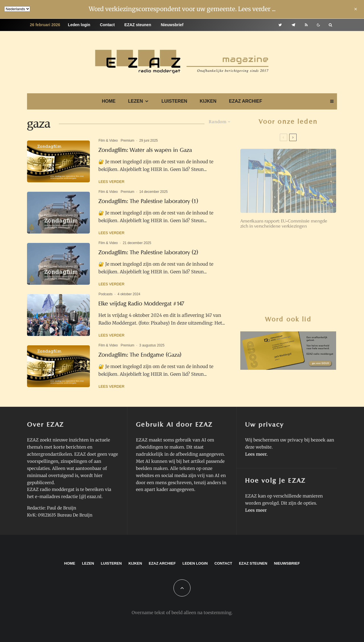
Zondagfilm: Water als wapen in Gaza (145, 150)
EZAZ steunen (138, 25)
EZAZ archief (246, 101)
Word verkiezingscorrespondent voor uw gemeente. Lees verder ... (182, 9)
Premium (127, 141)
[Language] (17, 9)
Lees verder (111, 182)
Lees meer (256, 454)
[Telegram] (293, 25)
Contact (107, 25)
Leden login (79, 25)
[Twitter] (280, 25)
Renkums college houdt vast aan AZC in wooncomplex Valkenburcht (300, 309)
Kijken (208, 101)
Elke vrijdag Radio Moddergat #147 (141, 304)
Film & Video (108, 141)
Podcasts (105, 294)
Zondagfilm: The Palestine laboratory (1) (148, 201)
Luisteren (174, 101)
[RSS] (306, 25)
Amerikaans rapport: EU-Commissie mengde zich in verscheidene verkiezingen (284, 222)
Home (109, 101)
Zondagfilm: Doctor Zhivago (292, 289)
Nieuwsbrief (172, 25)
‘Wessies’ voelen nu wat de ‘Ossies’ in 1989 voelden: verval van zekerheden (299, 243)
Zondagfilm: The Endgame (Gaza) (140, 355)
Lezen (135, 101)
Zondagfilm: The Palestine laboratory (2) (148, 252)
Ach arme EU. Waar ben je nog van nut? (298, 267)
